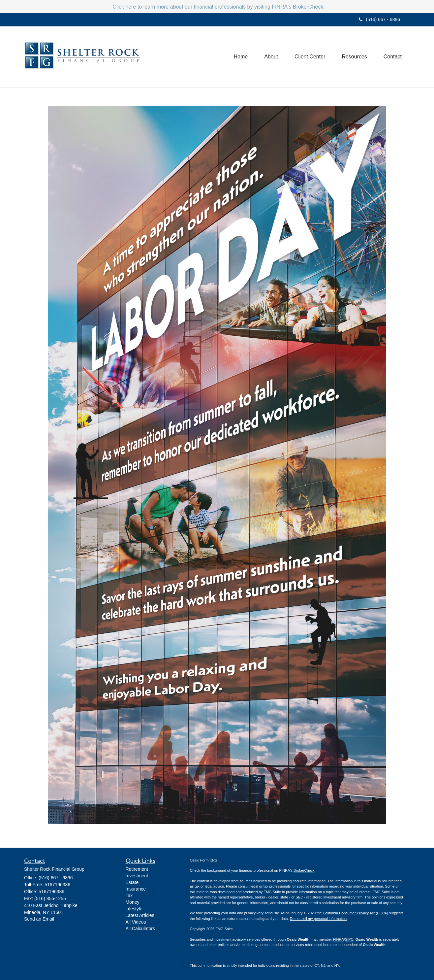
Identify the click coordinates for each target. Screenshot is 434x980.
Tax (129, 896)
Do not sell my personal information (318, 919)
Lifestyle (134, 909)
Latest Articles (140, 915)
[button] (271, 57)
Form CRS (209, 860)
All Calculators (140, 929)
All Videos (136, 922)
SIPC (349, 939)
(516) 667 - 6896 (379, 19)
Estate (132, 882)
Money (133, 902)
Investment (137, 876)
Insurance (136, 889)
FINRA (339, 939)
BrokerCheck (304, 870)
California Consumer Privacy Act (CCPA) (356, 913)
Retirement (137, 869)
